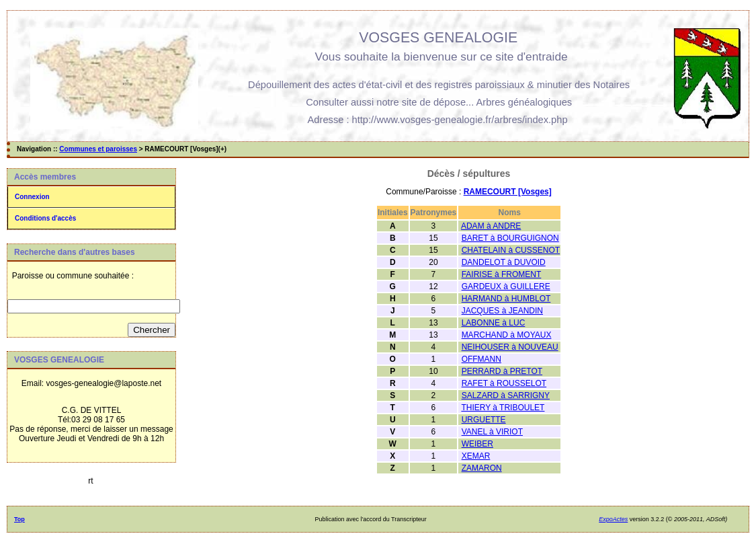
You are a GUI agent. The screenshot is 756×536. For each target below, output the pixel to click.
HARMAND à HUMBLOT (506, 299)
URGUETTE (484, 420)
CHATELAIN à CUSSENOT (511, 250)
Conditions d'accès (45, 218)
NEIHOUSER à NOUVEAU (510, 347)
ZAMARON (482, 468)
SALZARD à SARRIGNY (506, 395)
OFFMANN (481, 359)
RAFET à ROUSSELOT (504, 383)
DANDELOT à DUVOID (504, 262)
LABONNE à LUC (494, 323)
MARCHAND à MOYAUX (507, 335)
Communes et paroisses (98, 149)
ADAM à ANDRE (491, 226)
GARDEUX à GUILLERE (506, 286)
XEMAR (476, 456)
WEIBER (477, 444)
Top (19, 519)
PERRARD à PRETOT (502, 371)
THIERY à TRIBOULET (503, 408)
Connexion (32, 197)
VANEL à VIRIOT (492, 432)
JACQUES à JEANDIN (502, 311)
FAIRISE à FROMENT (502, 274)
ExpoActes (613, 519)
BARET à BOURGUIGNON (510, 238)
